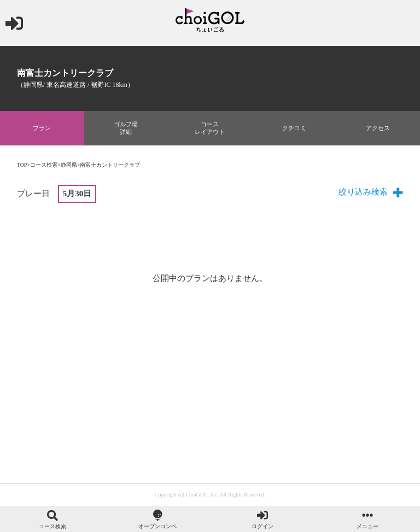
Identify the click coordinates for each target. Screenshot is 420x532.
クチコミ (294, 128)
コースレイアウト (210, 128)
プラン (42, 128)
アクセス (378, 128)
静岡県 (69, 165)
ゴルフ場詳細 (126, 128)
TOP (22, 165)
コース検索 (44, 165)
